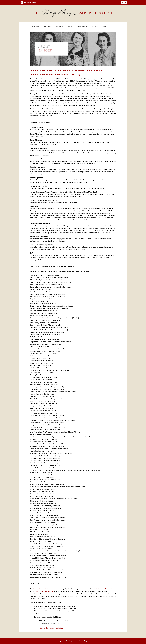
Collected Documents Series (42, 589)
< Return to (51, 628)
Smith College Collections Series (105, 589)
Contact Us (105, 26)
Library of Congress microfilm (44, 591)
